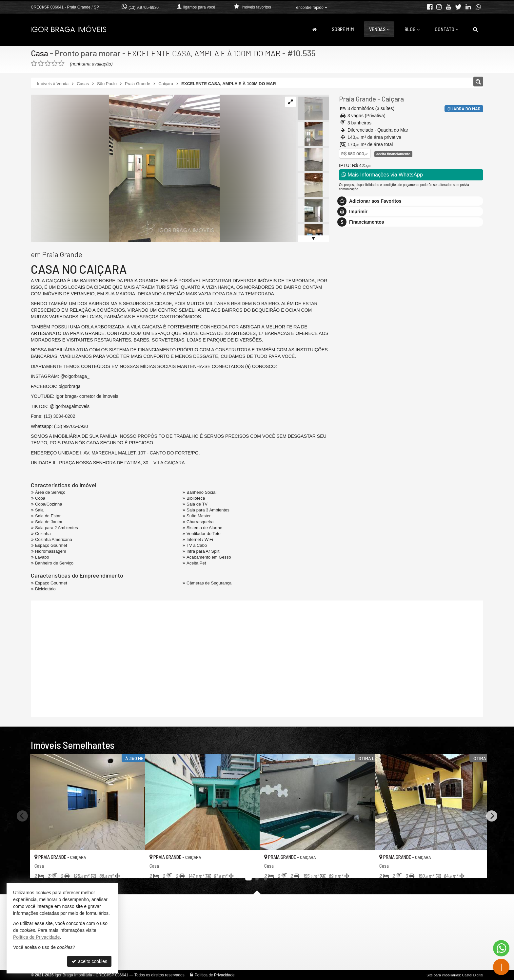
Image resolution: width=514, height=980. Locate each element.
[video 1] (257, 658)
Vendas (379, 29)
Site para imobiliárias (443, 975)
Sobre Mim (343, 29)
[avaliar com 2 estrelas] (41, 64)
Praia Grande (357, 99)
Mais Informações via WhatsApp (382, 175)
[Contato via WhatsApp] (501, 948)
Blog (412, 29)
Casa (40, 53)
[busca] (475, 29)
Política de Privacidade (215, 975)
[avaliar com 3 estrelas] (48, 64)
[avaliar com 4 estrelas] (55, 64)
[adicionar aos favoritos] (133, 867)
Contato (446, 29)
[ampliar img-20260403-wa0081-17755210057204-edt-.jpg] (125, 168)
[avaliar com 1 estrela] (34, 64)
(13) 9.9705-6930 (144, 8)
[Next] (492, 816)
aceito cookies (89, 961)
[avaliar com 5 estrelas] (61, 64)
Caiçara (393, 99)
